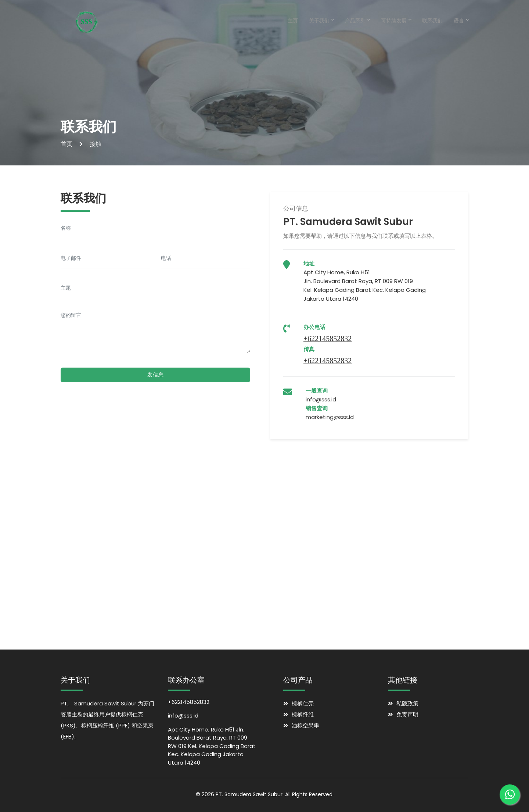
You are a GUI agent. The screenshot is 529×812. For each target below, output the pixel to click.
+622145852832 (328, 339)
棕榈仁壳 (303, 703)
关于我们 (321, 21)
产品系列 (357, 21)
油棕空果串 (305, 725)
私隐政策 (407, 703)
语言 (461, 21)
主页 (293, 21)
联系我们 (432, 21)
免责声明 (407, 714)
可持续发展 (396, 21)
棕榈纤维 (303, 714)
